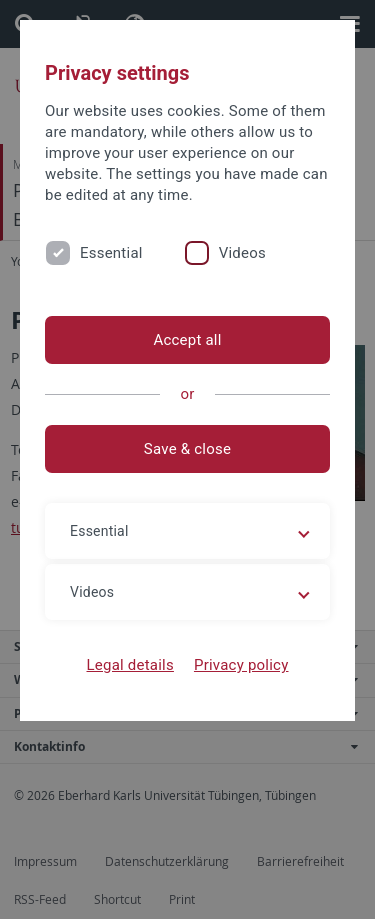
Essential (111, 253)
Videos (242, 253)
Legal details (130, 665)
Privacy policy (241, 665)
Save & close (187, 449)
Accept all (187, 340)
